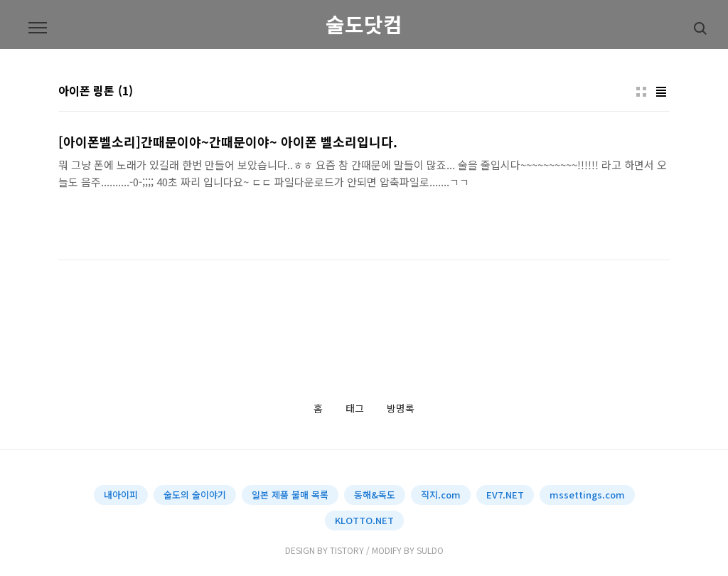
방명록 (401, 409)
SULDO (430, 550)
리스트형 (661, 92)
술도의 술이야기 (195, 495)
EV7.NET (505, 495)
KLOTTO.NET (364, 520)
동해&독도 (375, 495)
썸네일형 (641, 92)
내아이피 (121, 495)
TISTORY (347, 550)
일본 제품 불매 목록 (290, 495)
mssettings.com (587, 495)
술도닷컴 (364, 25)
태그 (355, 409)
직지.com (441, 495)
